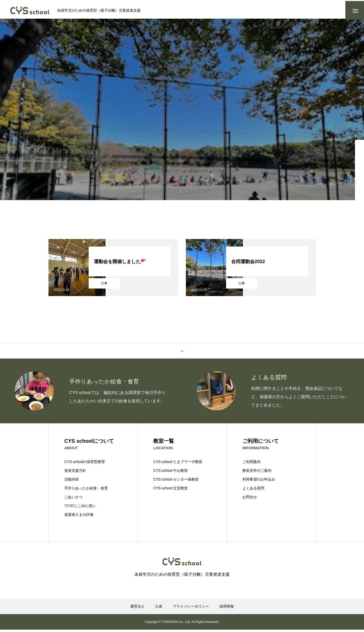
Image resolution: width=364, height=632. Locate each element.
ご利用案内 (251, 464)
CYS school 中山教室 (170, 473)
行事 (104, 285)
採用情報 (227, 609)
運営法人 (137, 609)
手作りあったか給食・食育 (86, 490)
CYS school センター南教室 (176, 482)
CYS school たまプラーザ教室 (178, 464)
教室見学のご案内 (257, 473)
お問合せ (250, 499)
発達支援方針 (75, 473)
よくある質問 (253, 490)
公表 (159, 609)
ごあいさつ (73, 499)
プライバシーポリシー (191, 609)
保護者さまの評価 (79, 517)
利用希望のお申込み (259, 482)
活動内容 (72, 482)
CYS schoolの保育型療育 (85, 464)
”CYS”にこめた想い (80, 508)
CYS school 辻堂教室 (170, 490)
